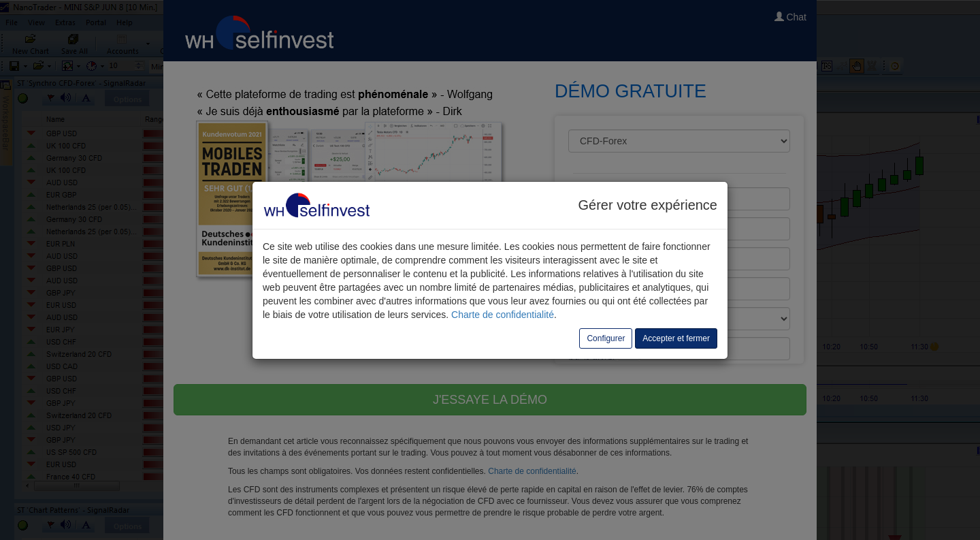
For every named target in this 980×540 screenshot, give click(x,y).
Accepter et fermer (676, 338)
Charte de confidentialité (503, 315)
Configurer (606, 338)
